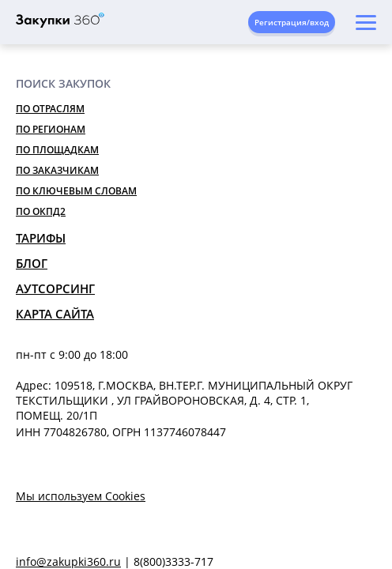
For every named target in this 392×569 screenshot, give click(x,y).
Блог (32, 263)
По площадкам (57, 150)
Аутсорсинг (55, 288)
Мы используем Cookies (81, 496)
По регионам (51, 129)
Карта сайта (55, 314)
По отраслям (50, 109)
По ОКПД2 (41, 211)
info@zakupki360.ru (68, 561)
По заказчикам (57, 170)
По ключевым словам (76, 191)
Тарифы (41, 238)
